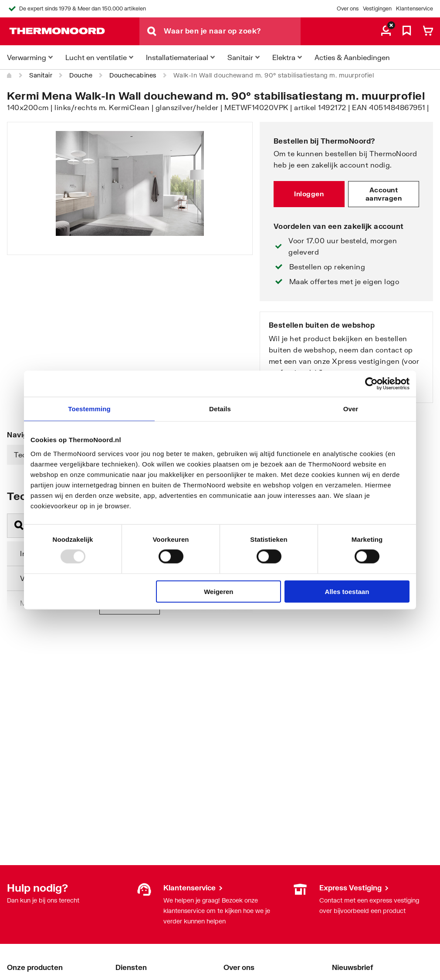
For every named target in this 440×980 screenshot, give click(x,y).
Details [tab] (220, 409)
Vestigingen (377, 8)
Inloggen (309, 194)
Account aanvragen (384, 194)
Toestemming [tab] (89, 409)
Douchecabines (133, 75)
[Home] (10, 75)
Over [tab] (351, 409)
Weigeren (218, 591)
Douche (81, 75)
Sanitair (41, 75)
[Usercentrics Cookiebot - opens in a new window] (371, 384)
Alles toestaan (347, 591)
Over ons (348, 8)
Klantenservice (415, 8)
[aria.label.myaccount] (386, 31)
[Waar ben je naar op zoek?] (232, 31)
